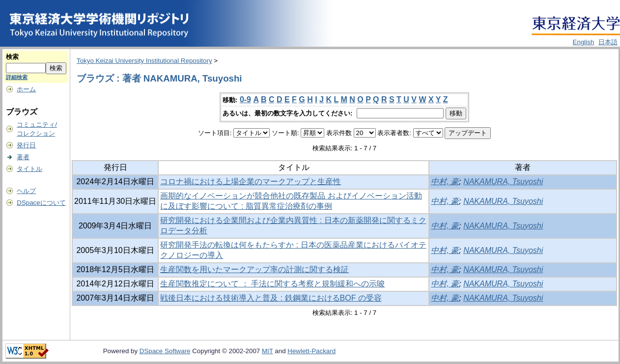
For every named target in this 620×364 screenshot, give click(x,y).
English (584, 42)
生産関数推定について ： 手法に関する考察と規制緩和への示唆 (272, 284)
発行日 (26, 145)
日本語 (608, 42)
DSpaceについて (41, 203)
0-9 (245, 99)
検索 (12, 57)
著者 (23, 157)
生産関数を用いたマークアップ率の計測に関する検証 (254, 269)
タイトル (29, 169)
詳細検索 (17, 77)
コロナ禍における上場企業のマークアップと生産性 (251, 182)
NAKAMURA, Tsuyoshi (503, 182)
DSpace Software (165, 351)
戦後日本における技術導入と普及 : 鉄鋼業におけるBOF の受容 (271, 298)
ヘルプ (26, 191)
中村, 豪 (445, 182)
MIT (268, 351)
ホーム (26, 89)
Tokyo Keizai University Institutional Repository (144, 61)
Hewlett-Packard (311, 351)
